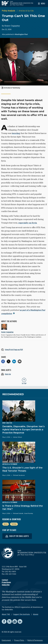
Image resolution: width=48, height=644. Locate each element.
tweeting (16, 133)
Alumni (36, 614)
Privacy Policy (19, 640)
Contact (5, 580)
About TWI (6, 614)
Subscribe (6, 585)
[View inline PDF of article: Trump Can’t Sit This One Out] (24, 350)
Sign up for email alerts (17, 536)
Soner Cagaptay (12, 26)
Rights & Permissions (35, 640)
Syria (6, 524)
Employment (7, 640)
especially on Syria (28, 223)
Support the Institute (22, 614)
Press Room (6, 582)
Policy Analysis (9, 11)
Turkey (14, 524)
